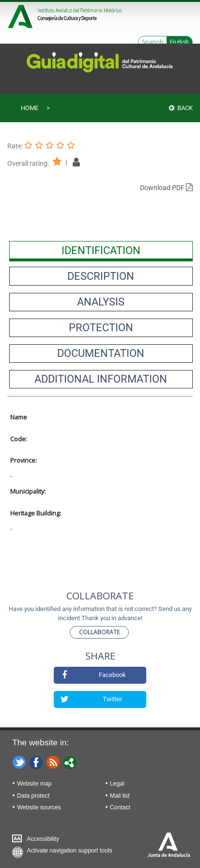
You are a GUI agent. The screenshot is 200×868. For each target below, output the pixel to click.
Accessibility (43, 839)
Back (181, 108)
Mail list (120, 796)
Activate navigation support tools (69, 851)
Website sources (39, 807)
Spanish (153, 42)
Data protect (33, 796)
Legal (117, 784)
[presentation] (101, 250)
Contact (120, 807)
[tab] (101, 250)
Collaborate (99, 632)
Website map (34, 784)
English (179, 42)
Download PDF (166, 188)
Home (30, 108)
